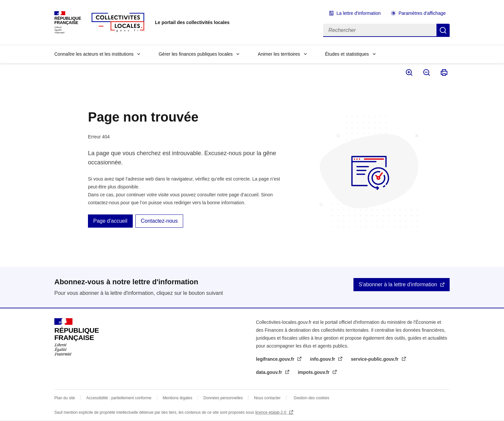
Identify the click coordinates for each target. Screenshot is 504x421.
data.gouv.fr (270, 372)
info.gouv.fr (323, 359)
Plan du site (65, 398)
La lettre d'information (359, 13)
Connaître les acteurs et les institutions (94, 54)
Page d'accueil (110, 221)
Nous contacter (267, 398)
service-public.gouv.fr (375, 359)
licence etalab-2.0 (271, 412)
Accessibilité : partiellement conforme (119, 398)
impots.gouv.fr (314, 372)
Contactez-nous (159, 221)
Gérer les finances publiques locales (196, 54)
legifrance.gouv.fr (276, 359)
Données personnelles (223, 398)
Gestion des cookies (312, 398)
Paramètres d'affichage (422, 13)
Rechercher (443, 30)
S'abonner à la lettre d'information (398, 284)
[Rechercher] (380, 30)
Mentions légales (178, 398)
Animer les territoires (279, 54)
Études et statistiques (347, 54)
